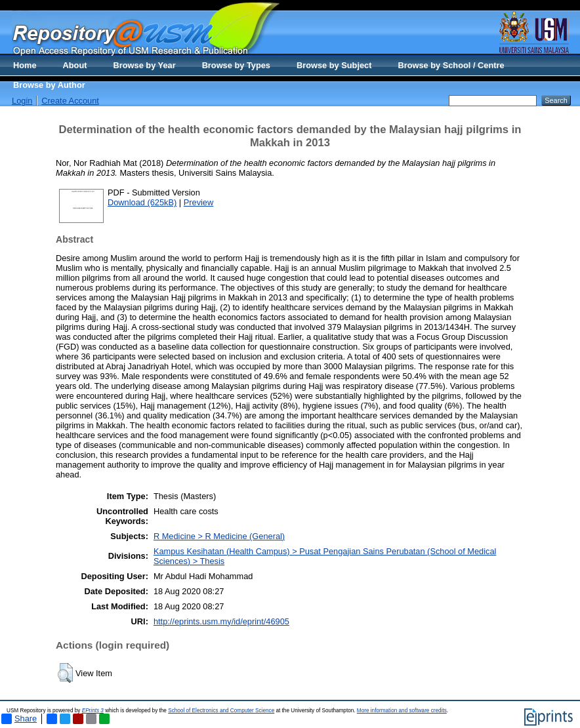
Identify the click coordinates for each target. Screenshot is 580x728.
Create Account (70, 101)
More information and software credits (402, 711)
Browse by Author (49, 85)
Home (25, 65)
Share (19, 719)
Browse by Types (236, 65)
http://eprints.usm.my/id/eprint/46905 (221, 621)
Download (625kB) (142, 202)
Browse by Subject (334, 65)
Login (22, 101)
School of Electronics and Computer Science (221, 711)
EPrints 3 (93, 711)
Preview (199, 202)
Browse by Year (145, 65)
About (75, 65)
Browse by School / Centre (451, 65)
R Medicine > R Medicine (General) (219, 536)
